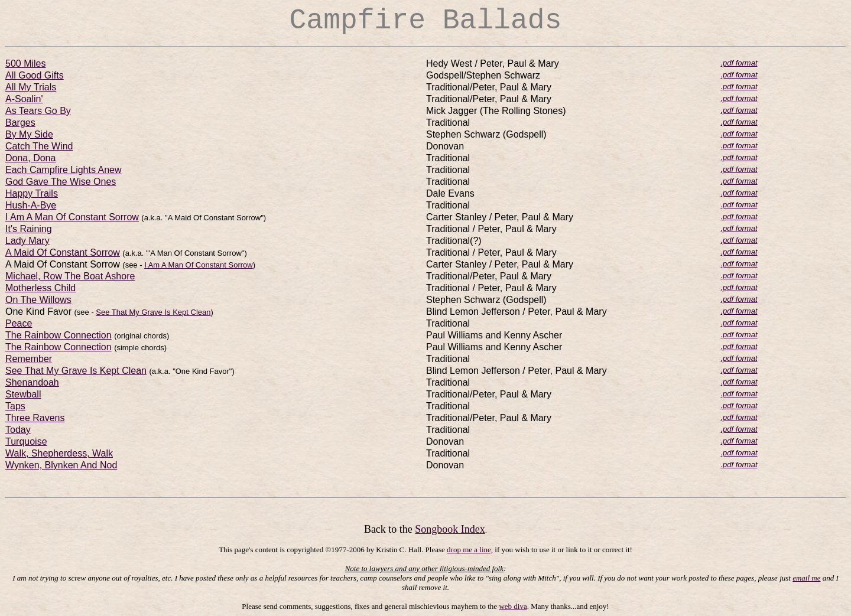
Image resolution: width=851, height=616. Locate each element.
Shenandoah (32, 382)
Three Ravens (35, 418)
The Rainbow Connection (59, 335)
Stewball (23, 394)
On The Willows (38, 300)
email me (806, 578)
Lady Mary (27, 241)
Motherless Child (40, 288)
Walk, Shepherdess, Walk (59, 453)
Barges (20, 123)
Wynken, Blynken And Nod (61, 465)
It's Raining (29, 229)
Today (18, 430)
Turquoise (26, 441)
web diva (513, 606)
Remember (29, 359)
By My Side (29, 134)
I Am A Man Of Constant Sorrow (72, 217)
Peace (19, 323)
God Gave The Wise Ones (61, 182)
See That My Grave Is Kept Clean (153, 312)
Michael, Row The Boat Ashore (70, 276)
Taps (15, 406)
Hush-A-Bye (31, 205)
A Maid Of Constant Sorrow (63, 252)
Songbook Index (450, 529)
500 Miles (25, 63)
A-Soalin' (24, 99)
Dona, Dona (30, 158)
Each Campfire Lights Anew (64, 170)
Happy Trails (32, 193)
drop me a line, (470, 550)
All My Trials (31, 87)
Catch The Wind (39, 146)
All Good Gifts (35, 75)
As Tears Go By (38, 111)
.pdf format (739, 63)
